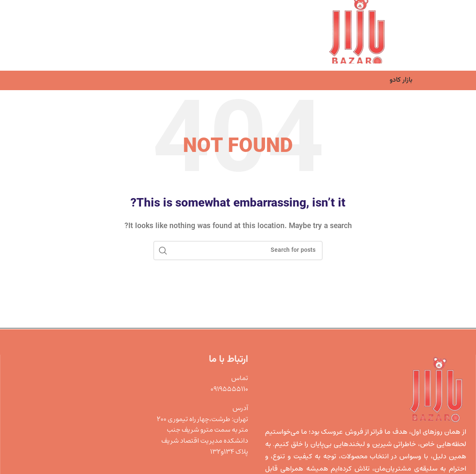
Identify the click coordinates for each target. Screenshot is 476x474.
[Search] (238, 251)
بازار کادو (401, 80)
